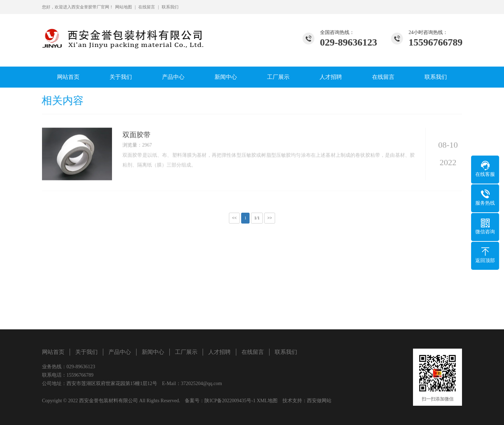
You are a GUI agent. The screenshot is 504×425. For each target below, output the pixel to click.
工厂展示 (278, 77)
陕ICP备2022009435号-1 (230, 401)
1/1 (257, 218)
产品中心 (173, 77)
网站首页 (68, 77)
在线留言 (147, 7)
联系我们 (170, 7)
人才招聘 (331, 77)
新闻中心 (226, 77)
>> (270, 218)
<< (234, 218)
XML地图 (267, 401)
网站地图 (124, 7)
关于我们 (121, 77)
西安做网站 (319, 401)
